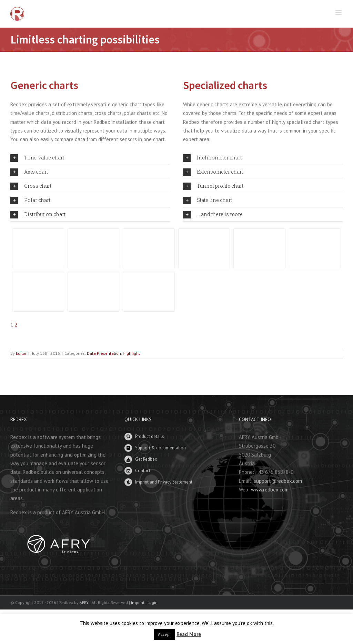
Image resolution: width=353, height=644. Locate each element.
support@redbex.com (278, 481)
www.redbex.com (270, 490)
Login (153, 602)
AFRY (84, 602)
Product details (150, 436)
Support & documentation (160, 448)
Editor (21, 353)
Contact (143, 471)
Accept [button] (164, 635)
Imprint (138, 602)
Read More (189, 634)
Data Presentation (104, 353)
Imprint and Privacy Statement (164, 482)
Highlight (131, 353)
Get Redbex (146, 459)
